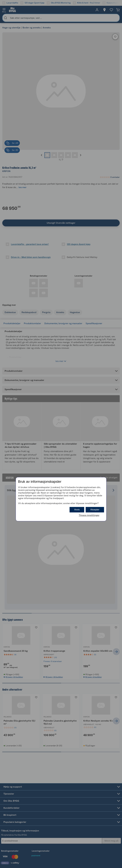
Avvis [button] (77, 510)
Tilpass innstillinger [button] (89, 515)
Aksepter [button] (95, 510)
